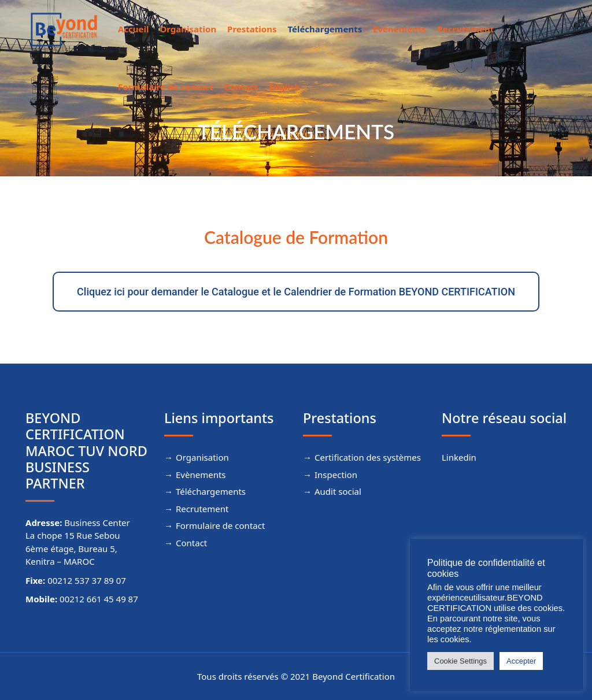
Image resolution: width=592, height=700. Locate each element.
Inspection (336, 475)
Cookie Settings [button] (460, 661)
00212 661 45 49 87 (99, 599)
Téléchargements (325, 29)
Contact (241, 87)
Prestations (252, 29)
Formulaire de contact (166, 87)
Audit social (338, 491)
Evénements (399, 29)
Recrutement (465, 29)
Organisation (188, 29)
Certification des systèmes (368, 457)
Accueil (134, 29)
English (284, 87)
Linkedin (459, 457)
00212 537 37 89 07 (87, 580)
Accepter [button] (521, 661)
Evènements (201, 475)
